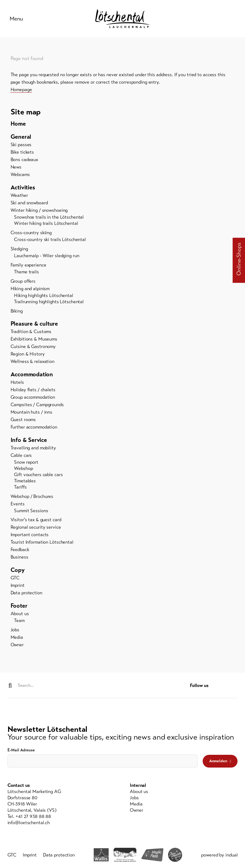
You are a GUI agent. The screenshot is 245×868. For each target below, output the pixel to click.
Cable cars (21, 456)
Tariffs (20, 488)
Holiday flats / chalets (33, 391)
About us (20, 615)
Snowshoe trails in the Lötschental (49, 218)
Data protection (26, 594)
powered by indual (219, 856)
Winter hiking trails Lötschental (46, 224)
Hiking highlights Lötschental (44, 296)
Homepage (21, 90)
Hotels (17, 383)
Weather (19, 196)
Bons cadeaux (24, 160)
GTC (15, 579)
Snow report (26, 463)
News (16, 168)
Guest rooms (23, 420)
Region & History (28, 355)
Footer (19, 607)
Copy (18, 571)
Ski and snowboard (29, 204)
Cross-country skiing (31, 234)
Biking (17, 312)
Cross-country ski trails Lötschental (50, 240)
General (21, 138)
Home (18, 125)
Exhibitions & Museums (34, 340)
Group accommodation (33, 398)
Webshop (23, 469)
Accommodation (32, 375)
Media (17, 638)
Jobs (15, 631)
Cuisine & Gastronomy (33, 347)
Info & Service (29, 441)
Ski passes (21, 146)
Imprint (18, 586)
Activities (23, 188)
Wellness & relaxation (33, 362)
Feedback (20, 550)
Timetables (25, 482)
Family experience (28, 266)
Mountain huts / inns (32, 413)
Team (19, 621)
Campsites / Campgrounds (37, 406)
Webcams (20, 175)
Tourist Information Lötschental (42, 543)
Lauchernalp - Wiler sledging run (47, 257)
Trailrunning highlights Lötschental (49, 303)
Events (18, 504)
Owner (17, 646)
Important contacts (30, 536)
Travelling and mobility (33, 449)
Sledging (19, 250)
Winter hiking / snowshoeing (39, 211)
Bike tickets (22, 153)
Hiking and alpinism (30, 290)
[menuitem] (123, 125)
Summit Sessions (31, 511)
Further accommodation (34, 428)
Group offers (23, 282)
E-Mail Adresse (21, 751)
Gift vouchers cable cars (38, 476)
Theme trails (26, 273)
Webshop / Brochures (32, 497)
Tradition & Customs (31, 332)
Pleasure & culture (34, 325)
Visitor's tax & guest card (36, 521)
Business (19, 558)
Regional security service (36, 528)
